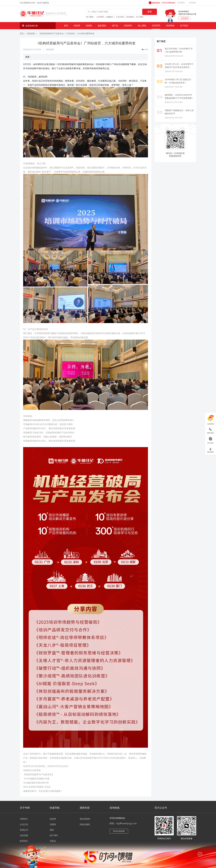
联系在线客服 (119, 831)
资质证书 (24, 830)
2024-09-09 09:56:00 (174, 56)
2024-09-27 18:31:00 (174, 87)
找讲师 (77, 26)
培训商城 (170, 26)
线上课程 (142, 26)
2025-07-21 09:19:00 (174, 102)
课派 (52, 830)
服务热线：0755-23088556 (164, 3)
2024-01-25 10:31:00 (174, 118)
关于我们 (184, 26)
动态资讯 (156, 25)
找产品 (115, 26)
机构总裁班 (85, 824)
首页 (66, 26)
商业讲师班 (85, 819)
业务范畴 (24, 835)
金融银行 (110, 17)
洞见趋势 (31, 33)
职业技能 (130, 17)
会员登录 (193, 3)
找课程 (89, 26)
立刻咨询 (184, 18)
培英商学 (128, 26)
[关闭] (200, 854)
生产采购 (140, 17)
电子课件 (54, 835)
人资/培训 (120, 17)
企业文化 (24, 824)
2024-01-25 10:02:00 (174, 71)
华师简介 (24, 819)
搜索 (150, 12)
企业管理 (100, 17)
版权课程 (102, 26)
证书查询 (181, 3)
